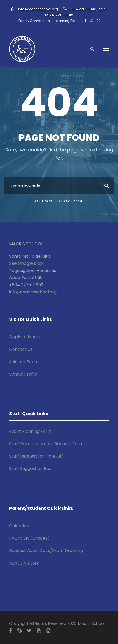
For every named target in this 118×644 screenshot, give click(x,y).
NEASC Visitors (24, 563)
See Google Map (26, 263)
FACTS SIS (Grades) (29, 538)
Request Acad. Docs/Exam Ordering (46, 551)
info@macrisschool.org (33, 292)
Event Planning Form (30, 431)
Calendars (20, 526)
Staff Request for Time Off (36, 456)
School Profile (23, 374)
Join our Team (24, 362)
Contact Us (21, 349)
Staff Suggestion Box (30, 468)
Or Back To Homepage (59, 201)
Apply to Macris (25, 337)
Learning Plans (67, 21)
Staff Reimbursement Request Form (46, 444)
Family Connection (34, 21)
